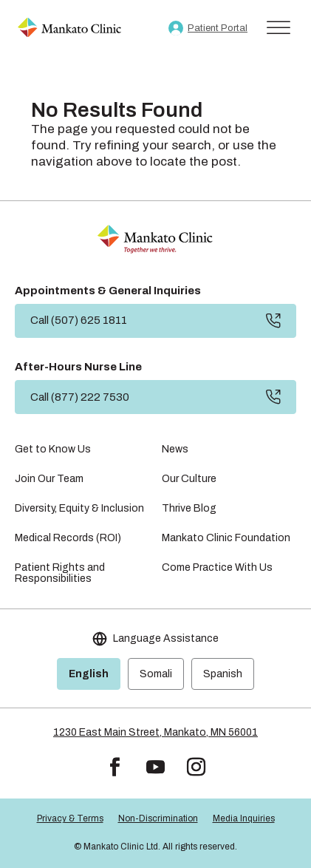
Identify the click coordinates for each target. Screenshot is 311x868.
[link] (69, 28)
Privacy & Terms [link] (70, 818)
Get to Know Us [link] (53, 449)
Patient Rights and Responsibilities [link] (60, 573)
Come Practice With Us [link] (217, 567)
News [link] (175, 449)
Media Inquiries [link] (244, 818)
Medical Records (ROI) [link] (68, 538)
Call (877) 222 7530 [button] (80, 397)
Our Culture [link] (189, 479)
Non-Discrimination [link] (158, 818)
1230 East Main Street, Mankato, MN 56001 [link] (155, 732)
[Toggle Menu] (278, 28)
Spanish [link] (223, 674)
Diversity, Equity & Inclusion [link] (79, 508)
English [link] (89, 674)
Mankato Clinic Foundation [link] (226, 538)
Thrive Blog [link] (189, 508)
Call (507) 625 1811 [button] (79, 320)
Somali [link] (156, 674)
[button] (115, 767)
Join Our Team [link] (49, 479)
